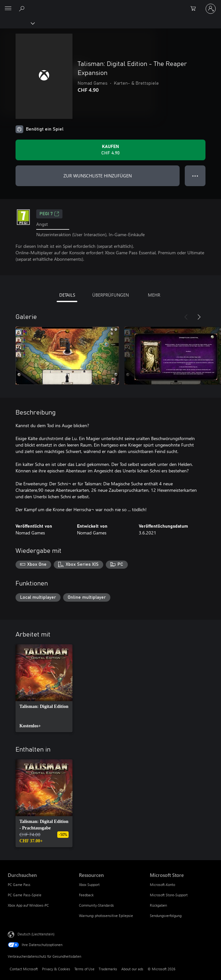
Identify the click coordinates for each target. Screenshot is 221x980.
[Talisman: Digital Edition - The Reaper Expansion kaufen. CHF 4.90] (110, 150)
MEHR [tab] (154, 295)
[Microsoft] (110, 5)
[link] (44, 688)
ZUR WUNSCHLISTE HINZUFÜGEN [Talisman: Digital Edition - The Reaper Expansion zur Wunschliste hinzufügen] (98, 176)
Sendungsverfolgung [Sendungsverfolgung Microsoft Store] (166, 916)
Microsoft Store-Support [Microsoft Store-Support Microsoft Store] (169, 895)
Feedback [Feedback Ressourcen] (86, 895)
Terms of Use (84, 969)
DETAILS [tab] (67, 295)
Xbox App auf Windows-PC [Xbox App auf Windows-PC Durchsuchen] (28, 905)
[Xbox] (17, 23)
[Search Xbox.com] (23, 8)
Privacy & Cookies (56, 969)
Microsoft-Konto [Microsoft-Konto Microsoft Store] (162, 885)
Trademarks (108, 969)
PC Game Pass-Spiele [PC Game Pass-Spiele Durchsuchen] (25, 895)
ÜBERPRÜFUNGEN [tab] (110, 295)
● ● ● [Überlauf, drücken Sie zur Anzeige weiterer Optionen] (195, 176)
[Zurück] (186, 317)
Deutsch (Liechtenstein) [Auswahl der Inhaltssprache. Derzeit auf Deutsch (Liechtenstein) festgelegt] (36, 934)
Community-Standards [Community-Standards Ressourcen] (96, 905)
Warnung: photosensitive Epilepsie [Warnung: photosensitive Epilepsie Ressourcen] (106, 916)
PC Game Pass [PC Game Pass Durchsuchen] (19, 885)
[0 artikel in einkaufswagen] (195, 9)
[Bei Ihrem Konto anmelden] (211, 9)
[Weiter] (199, 317)
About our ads (132, 969)
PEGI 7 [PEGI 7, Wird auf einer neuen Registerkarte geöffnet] (49, 214)
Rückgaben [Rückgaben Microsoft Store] (158, 905)
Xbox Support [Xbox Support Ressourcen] (89, 885)
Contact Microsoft (24, 969)
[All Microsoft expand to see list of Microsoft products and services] (8, 9)
